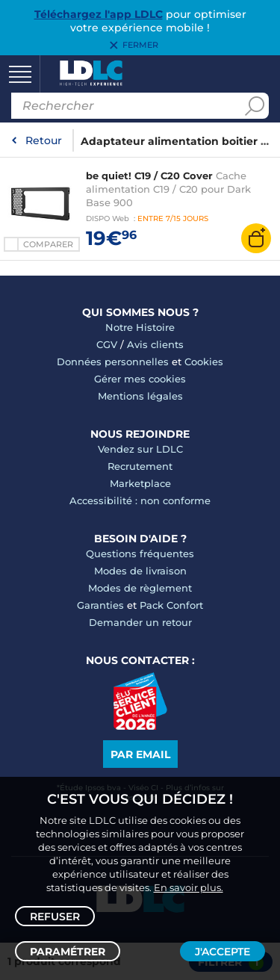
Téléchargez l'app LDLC (99, 14)
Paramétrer (68, 952)
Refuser (55, 917)
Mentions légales (140, 396)
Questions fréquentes (140, 553)
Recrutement (140, 466)
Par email (140, 754)
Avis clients (155, 344)
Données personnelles (113, 362)
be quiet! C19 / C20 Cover (149, 176)
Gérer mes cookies (140, 379)
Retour (44, 140)
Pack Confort (171, 605)
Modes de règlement (140, 588)
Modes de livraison (140, 571)
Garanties (100, 605)
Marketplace (140, 483)
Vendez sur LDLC (140, 449)
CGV (107, 344)
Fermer (140, 46)
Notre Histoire (140, 327)
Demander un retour (140, 622)
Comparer (48, 244)
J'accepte (223, 952)
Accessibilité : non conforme (140, 500)
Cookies (204, 362)
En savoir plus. (189, 887)
